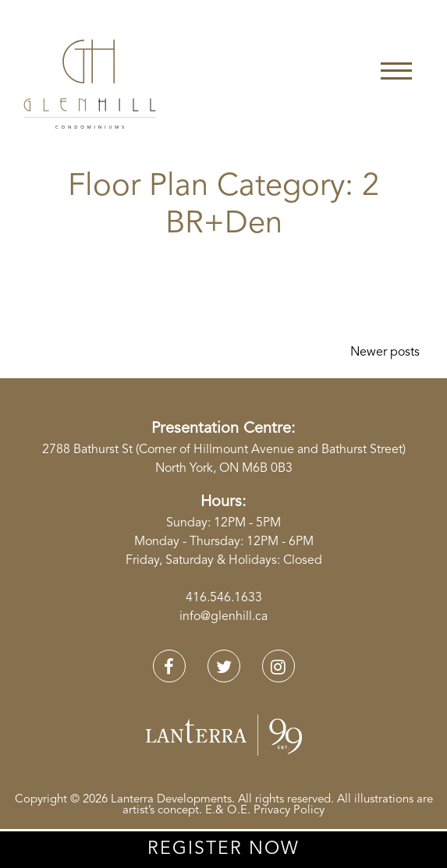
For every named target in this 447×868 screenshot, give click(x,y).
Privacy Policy (289, 811)
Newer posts (385, 353)
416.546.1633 (224, 598)
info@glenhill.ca (223, 617)
